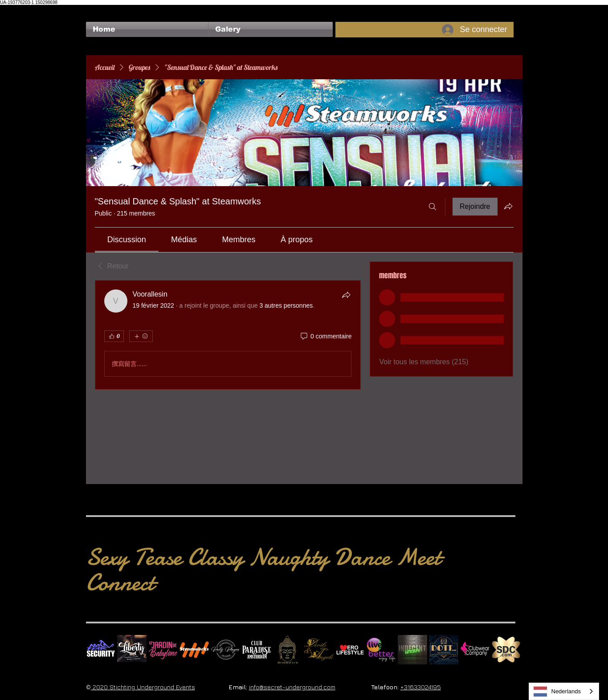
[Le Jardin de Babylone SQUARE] (163, 650)
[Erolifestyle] (350, 650)
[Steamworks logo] (194, 650)
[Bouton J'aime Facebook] (103, 9)
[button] (271, 29)
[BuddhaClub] (288, 650)
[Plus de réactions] (141, 336)
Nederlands (557, 692)
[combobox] (564, 691)
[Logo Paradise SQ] (257, 650)
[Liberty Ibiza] (132, 650)
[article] (228, 335)
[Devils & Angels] (319, 650)
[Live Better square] (381, 650)
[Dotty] (444, 650)
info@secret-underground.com (292, 687)
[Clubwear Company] (475, 650)
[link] (127, 240)
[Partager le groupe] (508, 206)
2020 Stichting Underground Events (143, 687)
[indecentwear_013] (412, 650)
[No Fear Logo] (101, 650)
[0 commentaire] (326, 337)
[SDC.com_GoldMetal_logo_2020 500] (506, 650)
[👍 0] (114, 336)
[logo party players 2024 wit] (225, 650)
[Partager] (346, 295)
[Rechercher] (433, 207)
